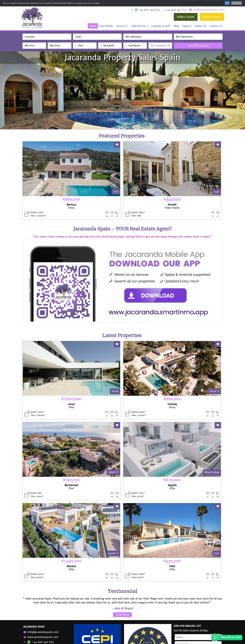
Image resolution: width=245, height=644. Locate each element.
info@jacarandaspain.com (206, 10)
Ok (227, 3)
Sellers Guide (186, 17)
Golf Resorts (140, 26)
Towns (187, 26)
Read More (123, 573)
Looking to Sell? (161, 26)
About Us (201, 26)
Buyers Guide (212, 17)
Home (93, 26)
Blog (176, 26)
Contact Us (216, 26)
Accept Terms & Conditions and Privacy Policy (193, 617)
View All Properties (198, 46)
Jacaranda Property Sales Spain (122, 58)
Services (122, 26)
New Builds (106, 26)
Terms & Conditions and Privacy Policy (192, 640)
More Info (237, 3)
